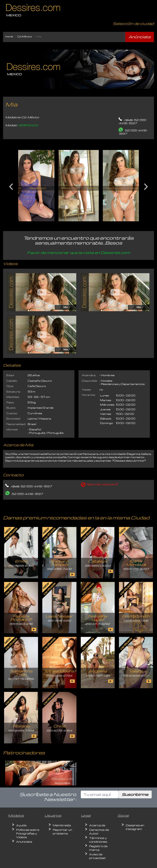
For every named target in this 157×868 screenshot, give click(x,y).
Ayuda (21, 825)
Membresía (62, 825)
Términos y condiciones (98, 840)
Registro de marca (98, 848)
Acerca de (97, 825)
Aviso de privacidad (97, 856)
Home (9, 36)
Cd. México (25, 36)
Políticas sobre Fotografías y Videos (28, 833)
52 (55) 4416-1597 (132, 121)
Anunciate (24, 842)
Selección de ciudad (133, 23)
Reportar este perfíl (102, 484)
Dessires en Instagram (135, 827)
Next (146, 185)
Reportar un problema (62, 832)
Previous (11, 185)
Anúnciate (140, 37)
